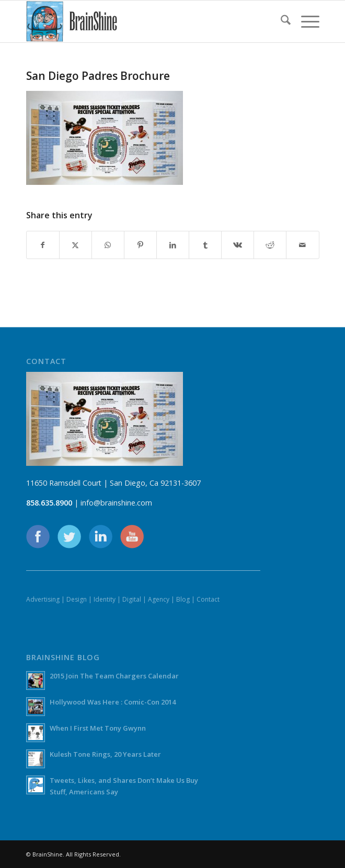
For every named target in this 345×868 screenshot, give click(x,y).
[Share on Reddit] (270, 245)
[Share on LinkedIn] (173, 245)
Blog (183, 599)
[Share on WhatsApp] (108, 245)
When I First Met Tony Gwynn (98, 728)
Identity (105, 599)
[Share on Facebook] (43, 245)
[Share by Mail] (302, 245)
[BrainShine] (143, 21)
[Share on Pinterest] (140, 245)
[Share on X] (76, 245)
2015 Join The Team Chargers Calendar (114, 676)
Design (77, 599)
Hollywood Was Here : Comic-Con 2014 (113, 702)
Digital (132, 599)
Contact (208, 599)
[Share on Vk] (238, 245)
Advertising (43, 599)
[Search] (280, 21)
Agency (159, 599)
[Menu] (305, 21)
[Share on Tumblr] (205, 245)
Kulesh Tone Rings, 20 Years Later (105, 754)
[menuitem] (280, 21)
